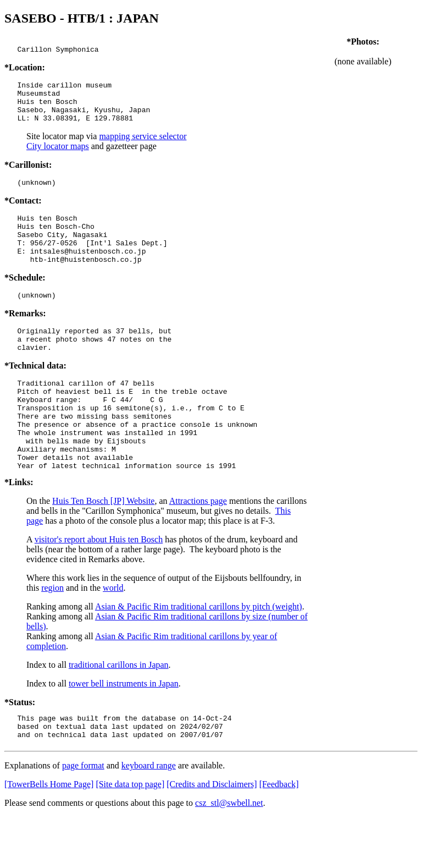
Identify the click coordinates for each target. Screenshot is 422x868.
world (113, 634)
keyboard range (149, 817)
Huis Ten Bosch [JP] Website (103, 547)
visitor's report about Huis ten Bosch (99, 586)
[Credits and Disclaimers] (212, 835)
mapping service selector (143, 146)
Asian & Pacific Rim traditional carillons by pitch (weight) (199, 653)
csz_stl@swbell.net (229, 854)
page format (83, 817)
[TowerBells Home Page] (49, 835)
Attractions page (198, 547)
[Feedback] (279, 835)
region (52, 634)
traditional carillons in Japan (119, 711)
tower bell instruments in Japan (124, 730)
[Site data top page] (130, 835)
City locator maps (58, 156)
